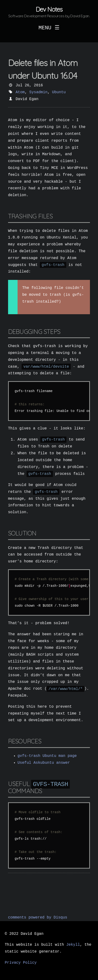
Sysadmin (38, 92)
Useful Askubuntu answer (44, 763)
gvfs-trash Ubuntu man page (47, 756)
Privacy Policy (21, 963)
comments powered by (38, 918)
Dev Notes (49, 9)
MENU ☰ (49, 28)
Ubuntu (59, 92)
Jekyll (73, 945)
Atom (20, 92)
